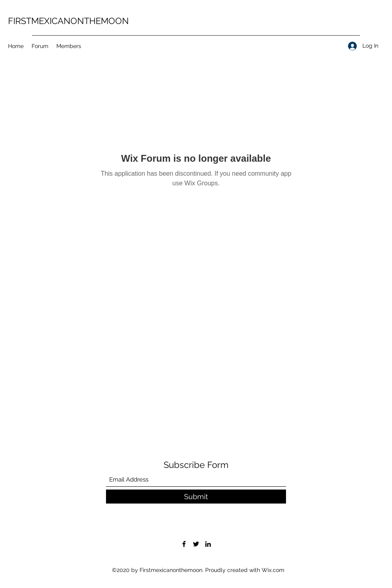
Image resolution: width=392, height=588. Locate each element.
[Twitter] (196, 544)
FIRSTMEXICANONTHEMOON (68, 21)
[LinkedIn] (208, 544)
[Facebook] (184, 544)
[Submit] (196, 497)
